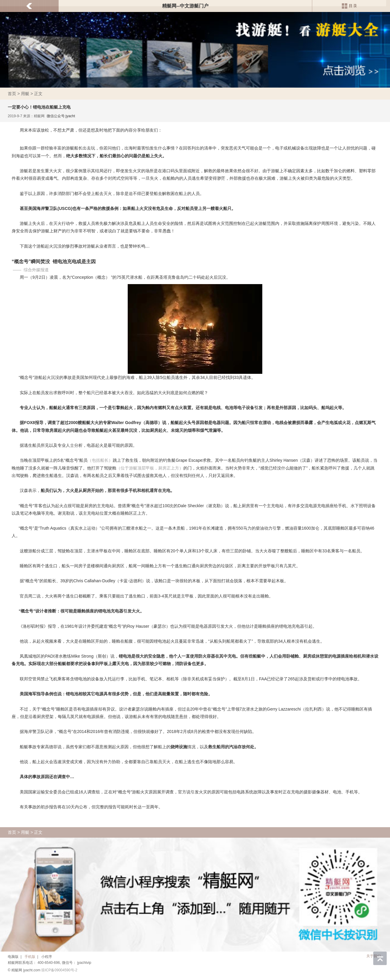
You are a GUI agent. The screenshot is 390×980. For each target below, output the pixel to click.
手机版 (30, 957)
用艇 (25, 94)
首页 (12, 94)
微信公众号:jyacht (61, 116)
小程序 (47, 957)
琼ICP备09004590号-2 (59, 970)
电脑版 (13, 957)
